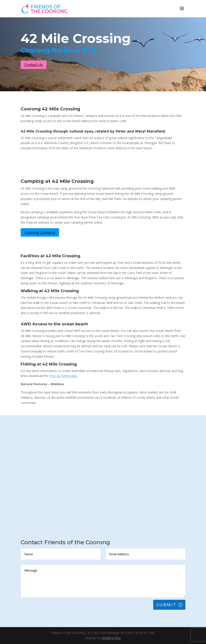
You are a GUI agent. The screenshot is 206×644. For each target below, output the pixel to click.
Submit (166, 605)
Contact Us (34, 65)
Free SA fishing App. (63, 376)
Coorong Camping (40, 232)
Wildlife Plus (111, 638)
